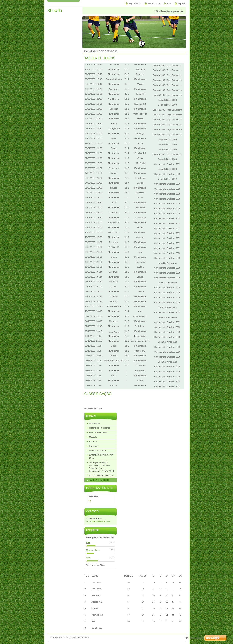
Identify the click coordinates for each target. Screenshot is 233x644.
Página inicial (90, 51)
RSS (169, 3)
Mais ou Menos (93, 550)
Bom (88, 543)
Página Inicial (135, 3)
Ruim (89, 558)
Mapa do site (154, 3)
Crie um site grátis (194, 638)
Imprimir (182, 3)
